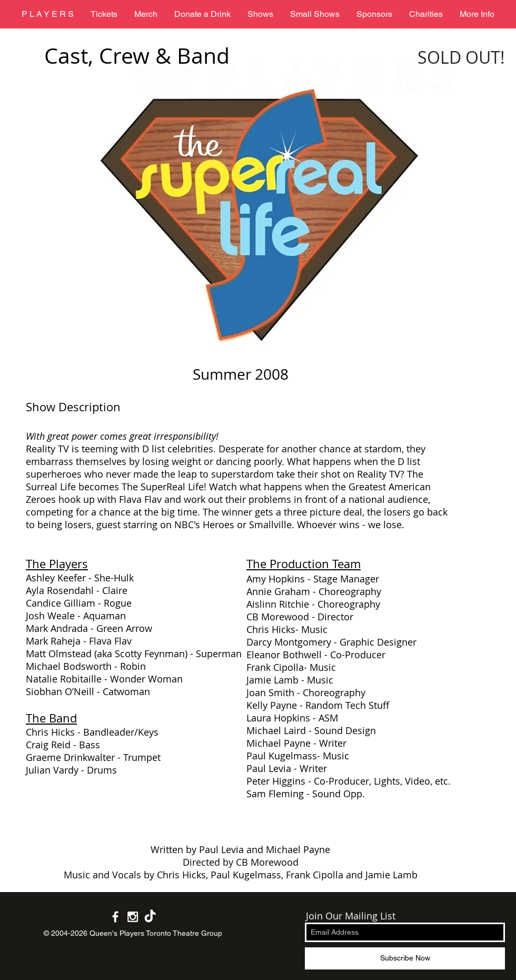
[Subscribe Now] (405, 958)
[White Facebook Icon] (115, 917)
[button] (260, 14)
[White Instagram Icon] (133, 917)
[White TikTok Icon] (150, 917)
